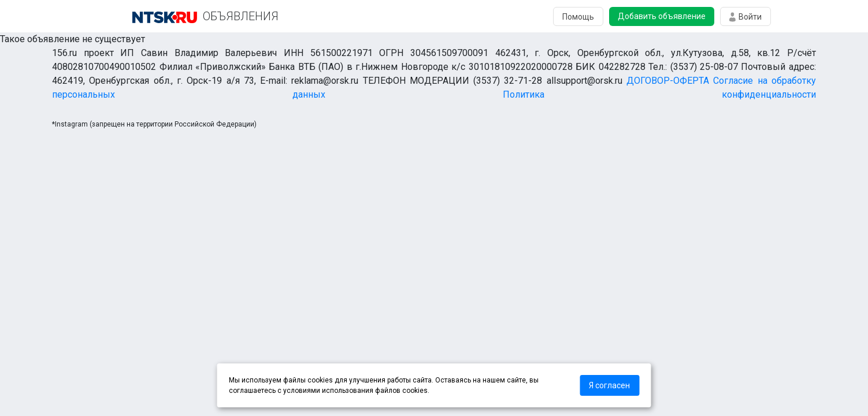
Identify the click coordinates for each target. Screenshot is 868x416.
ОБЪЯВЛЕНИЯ (241, 16)
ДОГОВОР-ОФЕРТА (668, 81)
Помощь (578, 17)
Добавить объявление (662, 16)
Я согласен (609, 385)
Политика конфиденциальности (659, 94)
